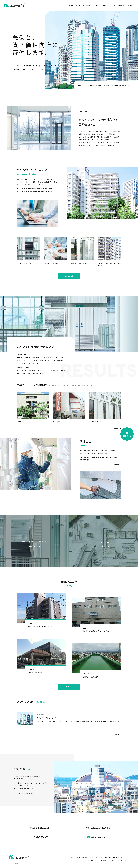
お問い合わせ (127, 434)
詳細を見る (117, 465)
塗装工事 (127, 858)
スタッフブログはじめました (47, 718)
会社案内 (130, 6)
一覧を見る (117, 735)
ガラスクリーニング (93, 861)
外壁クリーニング (75, 6)
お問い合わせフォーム (98, 837)
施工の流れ (87, 6)
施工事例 (96, 6)
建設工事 (104, 861)
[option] (91, 50)
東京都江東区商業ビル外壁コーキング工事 (96, 631)
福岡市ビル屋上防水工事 (91, 677)
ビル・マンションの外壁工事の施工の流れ (109, 858)
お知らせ (121, 6)
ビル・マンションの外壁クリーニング (83, 858)
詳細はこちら (69, 276)
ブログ (113, 6)
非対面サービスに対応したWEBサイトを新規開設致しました (114, 86)
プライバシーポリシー (123, 861)
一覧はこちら (69, 687)
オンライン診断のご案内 (26, 794)
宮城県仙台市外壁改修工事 (36, 672)
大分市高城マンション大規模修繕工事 (40, 627)
